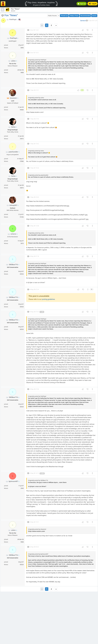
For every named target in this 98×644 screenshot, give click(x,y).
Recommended (85, 16)
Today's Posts (74, 16)
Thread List (64, 16)
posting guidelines (48, 299)
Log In (93, 4)
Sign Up (82, 4)
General (83, 21)
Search (94, 16)
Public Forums (52, 16)
